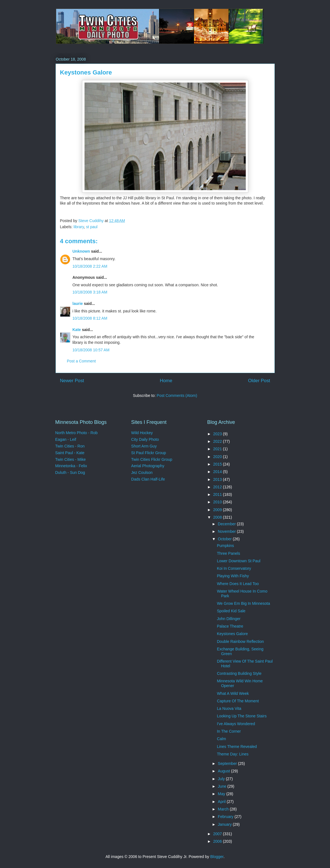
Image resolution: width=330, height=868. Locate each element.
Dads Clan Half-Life (148, 479)
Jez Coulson (142, 472)
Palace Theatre (230, 626)
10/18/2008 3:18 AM (90, 292)
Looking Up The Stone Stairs (242, 716)
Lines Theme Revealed (237, 747)
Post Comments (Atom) (177, 396)
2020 (218, 457)
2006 (218, 841)
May (222, 794)
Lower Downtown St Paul (239, 561)
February (226, 817)
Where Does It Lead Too (238, 584)
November (227, 531)
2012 (218, 487)
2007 (218, 834)
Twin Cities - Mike (71, 459)
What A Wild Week (233, 693)
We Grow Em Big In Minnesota (243, 603)
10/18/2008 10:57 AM (91, 350)
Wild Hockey (142, 433)
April (222, 802)
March (224, 809)
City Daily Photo (145, 439)
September (228, 763)
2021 (218, 449)
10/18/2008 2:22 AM (90, 266)
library (79, 227)
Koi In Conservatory (234, 568)
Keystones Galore (232, 634)
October (225, 539)
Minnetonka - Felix (71, 466)
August (224, 771)
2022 (218, 441)
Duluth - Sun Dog (70, 472)
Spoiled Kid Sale (231, 611)
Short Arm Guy (144, 446)
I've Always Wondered (236, 724)
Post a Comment (81, 361)
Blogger (217, 857)
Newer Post (72, 381)
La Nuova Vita (229, 708)
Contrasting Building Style (239, 673)
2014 (218, 472)
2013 (218, 479)
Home (166, 381)
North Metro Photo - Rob (77, 433)
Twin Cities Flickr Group (152, 459)
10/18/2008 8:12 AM (90, 318)
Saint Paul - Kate (70, 453)
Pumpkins (225, 546)
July (222, 779)
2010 (218, 502)
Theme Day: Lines (233, 754)
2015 (218, 464)
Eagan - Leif (66, 439)
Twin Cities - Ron (70, 446)
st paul (92, 227)
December (227, 524)
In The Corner (229, 731)
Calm (221, 739)
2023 (218, 434)
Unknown (81, 251)
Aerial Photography (148, 466)
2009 (218, 510)
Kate (77, 330)
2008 (218, 517)
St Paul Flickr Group (149, 453)
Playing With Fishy (233, 576)
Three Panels (228, 553)
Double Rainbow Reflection (240, 641)
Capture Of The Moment (238, 701)
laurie (78, 304)
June (223, 786)
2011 (218, 494)
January (225, 824)
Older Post (259, 381)
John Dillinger (229, 619)
